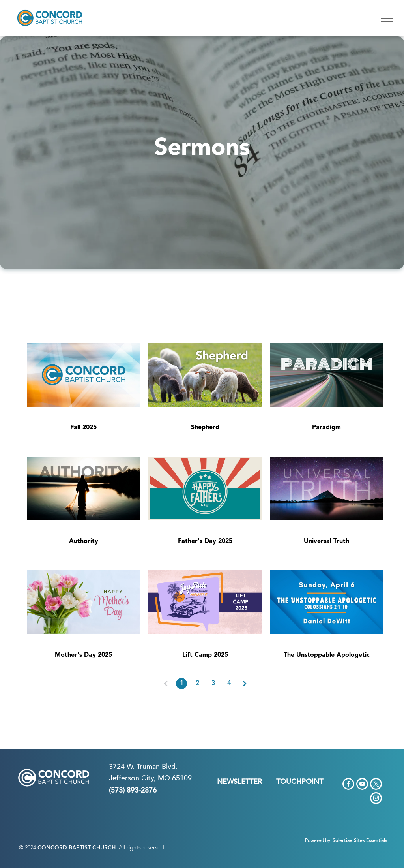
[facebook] (348, 785)
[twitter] (376, 785)
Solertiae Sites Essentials (360, 841)
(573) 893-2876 (133, 791)
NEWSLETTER (239, 782)
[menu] (387, 18)
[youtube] (362, 785)
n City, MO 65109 (164, 778)
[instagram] (376, 799)
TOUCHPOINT (300, 782)
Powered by (318, 841)
